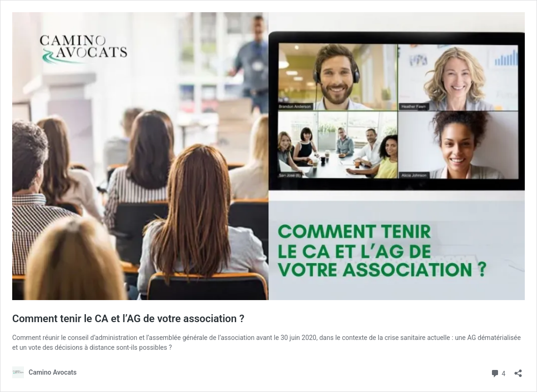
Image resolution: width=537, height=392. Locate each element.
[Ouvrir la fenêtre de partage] (518, 370)
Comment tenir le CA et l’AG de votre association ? (128, 319)
